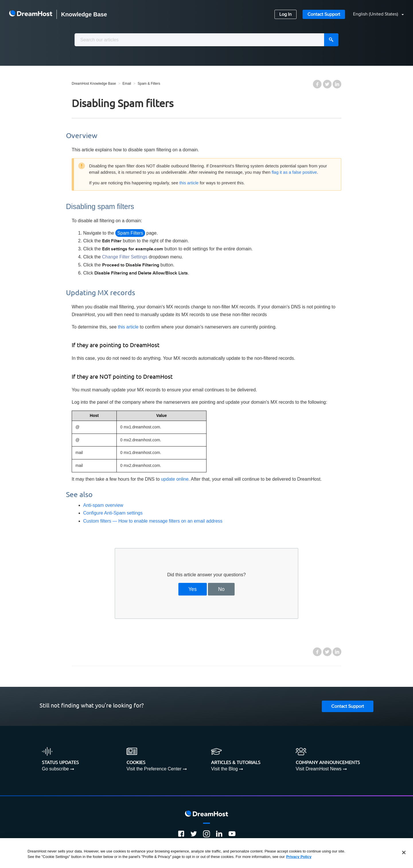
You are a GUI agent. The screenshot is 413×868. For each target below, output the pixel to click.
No (222, 589)
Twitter (327, 84)
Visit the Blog (224, 769)
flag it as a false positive (294, 172)
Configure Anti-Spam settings (113, 513)
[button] (375, 15)
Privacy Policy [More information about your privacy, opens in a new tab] (299, 857)
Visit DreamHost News (319, 769)
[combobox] (206, 40)
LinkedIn (337, 84)
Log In (286, 15)
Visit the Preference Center (154, 769)
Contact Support (324, 15)
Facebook (317, 84)
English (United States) (376, 14)
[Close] (404, 852)
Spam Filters (130, 233)
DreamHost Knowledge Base (94, 84)
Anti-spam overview (103, 505)
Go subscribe (55, 769)
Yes (193, 589)
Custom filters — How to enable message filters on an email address (153, 521)
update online (175, 479)
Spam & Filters (149, 84)
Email (127, 84)
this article (189, 183)
